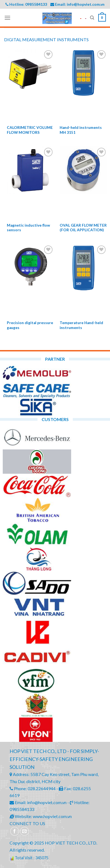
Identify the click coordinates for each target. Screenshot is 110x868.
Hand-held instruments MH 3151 (81, 130)
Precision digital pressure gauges (30, 325)
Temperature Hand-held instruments (81, 325)
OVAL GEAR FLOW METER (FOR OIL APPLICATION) (83, 228)
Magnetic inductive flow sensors (28, 228)
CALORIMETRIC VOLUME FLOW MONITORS (30, 130)
